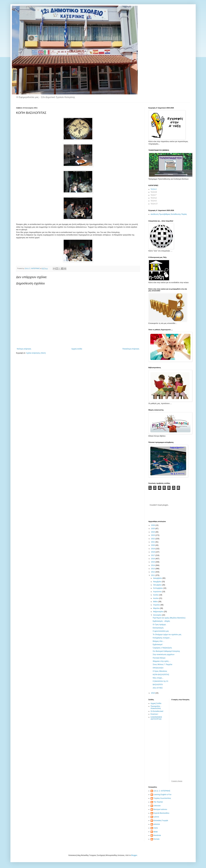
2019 (153, 549)
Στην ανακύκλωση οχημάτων (164, 654)
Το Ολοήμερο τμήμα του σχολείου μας (167, 635)
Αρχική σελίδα (77, 349)
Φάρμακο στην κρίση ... (162, 661)
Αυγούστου (158, 592)
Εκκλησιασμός (158, 628)
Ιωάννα (156, 817)
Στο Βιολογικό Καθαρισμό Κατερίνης (166, 651)
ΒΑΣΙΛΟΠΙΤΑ (158, 685)
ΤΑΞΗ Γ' (154, 195)
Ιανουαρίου (158, 615)
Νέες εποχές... (158, 678)
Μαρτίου (157, 608)
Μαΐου (156, 602)
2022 (153, 539)
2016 (153, 559)
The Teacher (158, 802)
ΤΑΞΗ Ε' (154, 201)
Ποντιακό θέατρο (159, 658)
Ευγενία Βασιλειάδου (161, 813)
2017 (153, 555)
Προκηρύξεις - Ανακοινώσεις (156, 707)
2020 (153, 545)
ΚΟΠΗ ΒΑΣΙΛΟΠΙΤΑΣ (161, 675)
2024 (153, 532)
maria (156, 828)
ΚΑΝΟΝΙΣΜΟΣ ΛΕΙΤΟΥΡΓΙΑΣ (156, 718)
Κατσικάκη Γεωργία (161, 821)
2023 (153, 535)
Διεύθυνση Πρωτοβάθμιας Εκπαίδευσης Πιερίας (169, 214)
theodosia (157, 835)
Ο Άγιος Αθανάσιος (160, 671)
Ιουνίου (156, 598)
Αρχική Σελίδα (156, 703)
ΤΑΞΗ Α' (154, 189)
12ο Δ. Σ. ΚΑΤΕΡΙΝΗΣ (162, 791)
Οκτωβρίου (158, 585)
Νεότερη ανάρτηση (24, 349)
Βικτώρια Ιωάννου (160, 809)
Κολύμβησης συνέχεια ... (162, 638)
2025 (153, 529)
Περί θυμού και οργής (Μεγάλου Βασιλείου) (169, 618)
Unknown (157, 806)
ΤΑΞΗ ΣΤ (154, 204)
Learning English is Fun (162, 795)
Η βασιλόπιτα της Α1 (160, 681)
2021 (153, 542)
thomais (157, 839)
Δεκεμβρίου (158, 578)
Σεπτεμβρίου (158, 588)
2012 (153, 572)
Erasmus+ (154, 714)
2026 (153, 525)
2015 (153, 562)
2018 (153, 552)
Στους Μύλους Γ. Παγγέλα (162, 664)
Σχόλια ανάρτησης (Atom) (36, 353)
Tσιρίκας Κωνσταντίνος (162, 798)
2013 (153, 569)
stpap (156, 832)
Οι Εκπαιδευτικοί (157, 711)
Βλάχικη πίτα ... (159, 641)
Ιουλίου (156, 595)
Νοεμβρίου (157, 582)
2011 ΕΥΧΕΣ (158, 688)
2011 (153, 575)
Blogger (134, 855)
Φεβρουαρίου (158, 612)
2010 (153, 693)
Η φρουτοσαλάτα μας (161, 631)
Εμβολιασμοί (158, 645)
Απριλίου (157, 605)
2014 (153, 565)
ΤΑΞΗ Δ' (154, 198)
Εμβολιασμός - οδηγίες (161, 621)
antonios (157, 824)
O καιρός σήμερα (177, 781)
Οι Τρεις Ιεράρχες (159, 625)
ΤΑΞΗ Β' (154, 192)
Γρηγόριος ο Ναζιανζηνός (162, 648)
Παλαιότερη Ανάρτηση (131, 349)
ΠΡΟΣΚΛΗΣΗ (158, 668)
